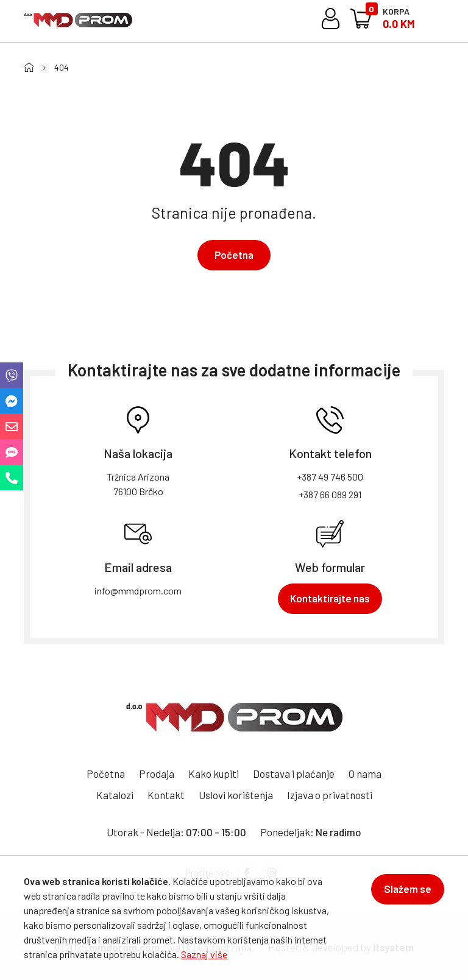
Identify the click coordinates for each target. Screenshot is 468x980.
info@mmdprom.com (138, 590)
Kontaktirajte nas (330, 598)
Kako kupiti (214, 774)
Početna (234, 255)
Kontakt (166, 795)
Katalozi (115, 795)
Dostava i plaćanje (294, 774)
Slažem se (408, 889)
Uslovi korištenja (236, 795)
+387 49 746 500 (330, 477)
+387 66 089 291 (330, 494)
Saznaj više (204, 954)
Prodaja (157, 774)
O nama (365, 774)
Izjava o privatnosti (330, 795)
